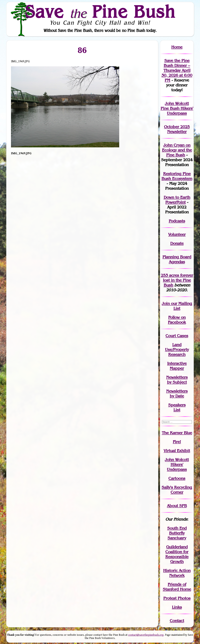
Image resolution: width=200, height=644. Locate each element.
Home (177, 47)
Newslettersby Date (177, 393)
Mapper (177, 368)
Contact (177, 621)
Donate (177, 243)
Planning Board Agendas (177, 259)
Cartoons (177, 478)
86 (82, 50)
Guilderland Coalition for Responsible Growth (177, 554)
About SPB (177, 506)
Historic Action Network (177, 573)
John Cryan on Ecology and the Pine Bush (177, 150)
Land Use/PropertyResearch (177, 350)
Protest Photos (177, 598)
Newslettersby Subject (177, 380)
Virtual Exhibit (177, 451)
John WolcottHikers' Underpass (177, 464)
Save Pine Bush (100, 11)
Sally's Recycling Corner (177, 490)
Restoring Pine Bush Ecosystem (177, 176)
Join (166, 303)
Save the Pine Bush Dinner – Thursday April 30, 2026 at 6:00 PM (177, 70)
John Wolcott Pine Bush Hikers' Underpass (177, 108)
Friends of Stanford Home (177, 587)
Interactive (177, 363)
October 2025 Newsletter (177, 129)
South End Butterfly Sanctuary (177, 533)
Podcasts (177, 221)
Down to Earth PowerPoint (177, 200)
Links (177, 607)
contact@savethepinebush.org (146, 635)
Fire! (177, 442)
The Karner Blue (177, 433)
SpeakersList (177, 407)
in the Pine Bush (178, 280)
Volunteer (177, 234)
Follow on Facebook (177, 320)
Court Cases (177, 336)
